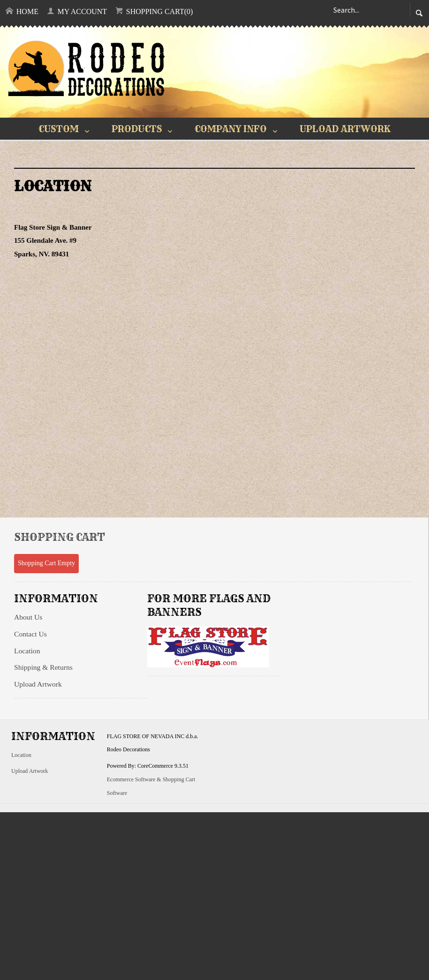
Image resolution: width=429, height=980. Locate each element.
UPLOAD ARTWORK (345, 129)
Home (22, 11)
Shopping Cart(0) (154, 11)
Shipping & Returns (43, 667)
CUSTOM (59, 129)
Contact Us (30, 634)
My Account (77, 11)
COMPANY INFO (231, 129)
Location (27, 651)
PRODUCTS (137, 129)
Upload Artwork (38, 684)
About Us (28, 617)
